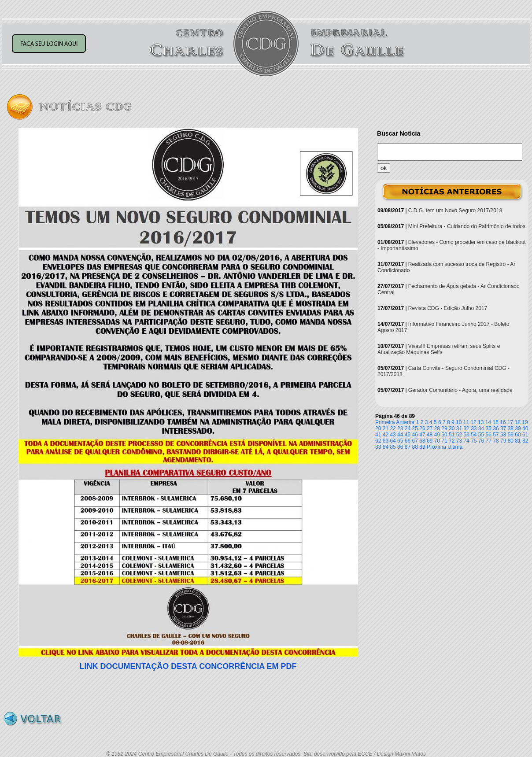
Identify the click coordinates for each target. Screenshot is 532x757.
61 (525, 435)
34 (481, 428)
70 (437, 441)
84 (386, 447)
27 (430, 428)
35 (489, 428)
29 (444, 428)
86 (400, 447)
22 (393, 428)
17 (510, 422)
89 (422, 447)
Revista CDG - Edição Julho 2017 (448, 308)
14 (488, 422)
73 (459, 441)
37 (503, 428)
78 (496, 441)
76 (481, 441)
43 (393, 435)
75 (474, 441)
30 (452, 428)
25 (415, 428)
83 (378, 447)
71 (444, 441)
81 (518, 441)
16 (503, 422)
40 (525, 428)
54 (474, 435)
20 (378, 428)
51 (452, 435)
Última (455, 447)
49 (437, 435)
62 (378, 441)
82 (525, 441)
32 (466, 428)
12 (473, 422)
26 (422, 428)
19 (525, 422)
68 (422, 441)
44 (400, 435)
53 (466, 435)
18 (518, 422)
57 (496, 435)
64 (393, 441)
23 (400, 428)
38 (511, 428)
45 (408, 435)
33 (474, 428)
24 (408, 428)
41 (378, 435)
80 (511, 441)
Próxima (436, 447)
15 (496, 422)
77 (489, 441)
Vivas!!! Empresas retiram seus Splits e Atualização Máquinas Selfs (439, 349)
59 (511, 435)
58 (503, 435)
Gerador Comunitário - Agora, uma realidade (460, 390)
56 (489, 435)
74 (466, 441)
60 (518, 435)
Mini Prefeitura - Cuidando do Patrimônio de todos (467, 226)
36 (496, 428)
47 (422, 435)
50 (444, 435)
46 (415, 435)
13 (481, 422)
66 (408, 441)
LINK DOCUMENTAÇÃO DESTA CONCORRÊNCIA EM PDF (188, 666)
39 (518, 428)
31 (459, 428)
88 (415, 447)
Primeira (385, 422)
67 (415, 441)
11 (466, 422)
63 (386, 441)
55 (481, 435)
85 (393, 447)
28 (437, 428)
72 (452, 441)
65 (400, 441)
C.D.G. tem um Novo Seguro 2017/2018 (455, 210)
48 (430, 435)
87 (408, 447)
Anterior (405, 422)
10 (459, 422)
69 (430, 441)
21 (386, 428)
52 (459, 435)
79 (503, 441)
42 (386, 435)
